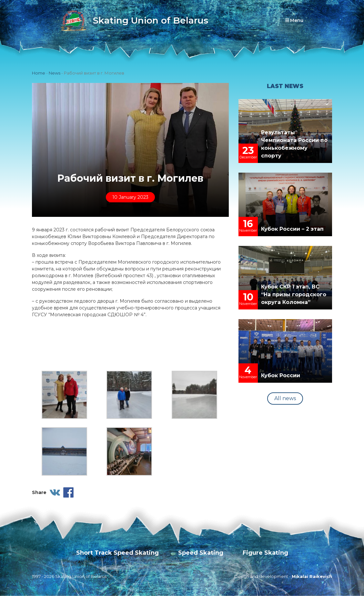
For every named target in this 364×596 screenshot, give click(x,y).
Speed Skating (201, 553)
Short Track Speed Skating (117, 553)
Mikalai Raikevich (312, 576)
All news (285, 398)
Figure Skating (265, 553)
